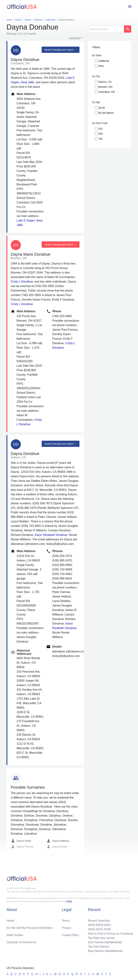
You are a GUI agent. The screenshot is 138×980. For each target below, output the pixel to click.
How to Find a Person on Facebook (110, 934)
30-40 (102, 108)
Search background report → (61, 50)
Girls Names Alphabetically (105, 942)
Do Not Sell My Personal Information (30, 928)
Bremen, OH (105, 87)
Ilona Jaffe (27, 82)
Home (10, 921)
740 (101, 139)
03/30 (107, 929)
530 (101, 134)
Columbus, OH (107, 92)
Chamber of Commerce (21, 942)
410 (101, 129)
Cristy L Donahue (22, 282)
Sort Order (75, 38)
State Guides (15, 935)
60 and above (106, 113)
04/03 (99, 925)
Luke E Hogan (26, 220)
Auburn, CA (105, 82)
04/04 (91, 925)
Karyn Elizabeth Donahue (51, 535)
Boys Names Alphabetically (105, 951)
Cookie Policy (71, 935)
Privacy (66, 928)
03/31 (99, 929)
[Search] (106, 29)
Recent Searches (99, 921)
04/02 (107, 925)
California (104, 61)
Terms (66, 921)
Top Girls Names (98, 947)
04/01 (91, 929)
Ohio (101, 66)
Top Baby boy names (101, 938)
